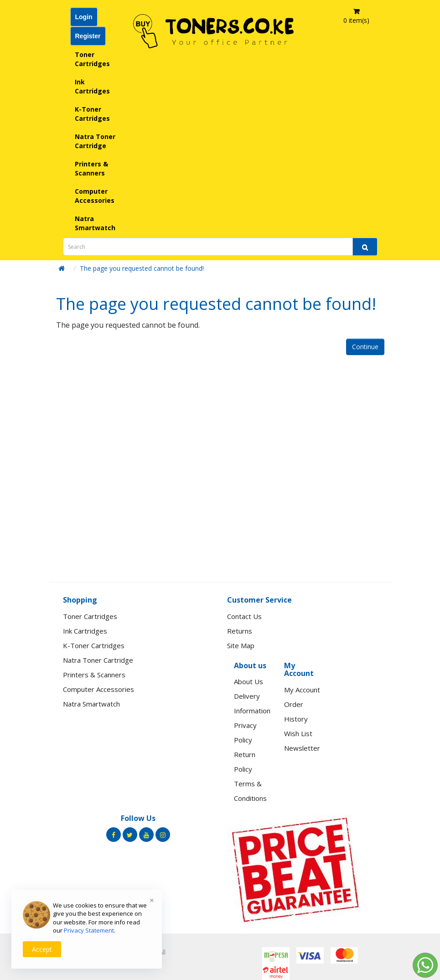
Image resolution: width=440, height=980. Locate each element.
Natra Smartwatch (95, 223)
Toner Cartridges (92, 59)
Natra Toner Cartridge (95, 141)
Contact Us (244, 616)
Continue (365, 347)
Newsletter (302, 748)
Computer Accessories (95, 196)
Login (84, 17)
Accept (42, 949)
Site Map (241, 645)
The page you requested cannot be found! (142, 268)
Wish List (298, 733)
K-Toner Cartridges (92, 114)
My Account (302, 690)
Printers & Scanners (91, 168)
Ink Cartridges (92, 86)
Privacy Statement (89, 930)
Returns (240, 631)
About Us (248, 681)
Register (88, 36)
